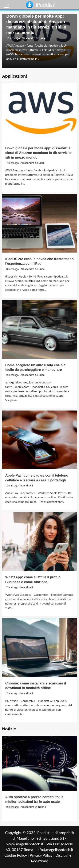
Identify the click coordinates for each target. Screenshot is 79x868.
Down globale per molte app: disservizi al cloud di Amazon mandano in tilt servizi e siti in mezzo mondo (38, 153)
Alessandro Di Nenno (33, 807)
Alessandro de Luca (33, 38)
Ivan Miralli (26, 486)
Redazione (39, 861)
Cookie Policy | (17, 855)
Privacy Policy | (43, 855)
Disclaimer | (65, 855)
